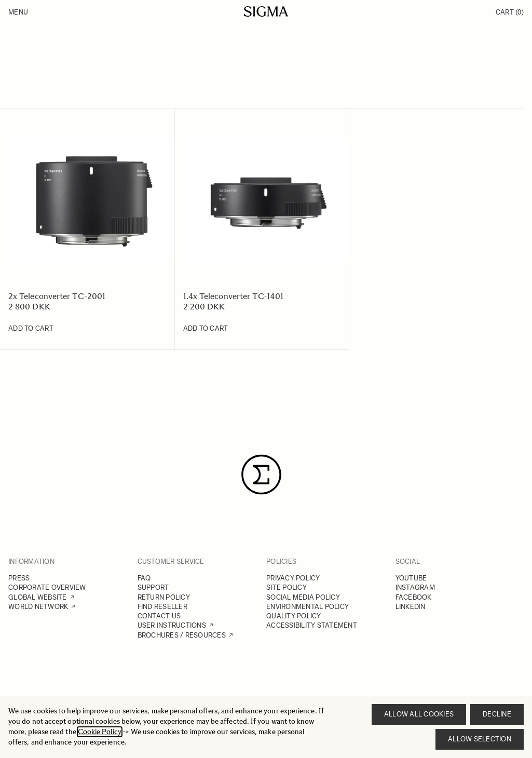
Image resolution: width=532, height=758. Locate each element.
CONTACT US (159, 616)
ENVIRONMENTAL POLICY (308, 607)
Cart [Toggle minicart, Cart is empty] (510, 12)
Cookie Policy (100, 732)
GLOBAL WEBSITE (38, 597)
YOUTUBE (411, 578)
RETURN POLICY (164, 597)
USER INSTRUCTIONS (172, 625)
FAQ (144, 578)
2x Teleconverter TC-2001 (57, 296)
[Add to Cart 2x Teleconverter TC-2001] (31, 329)
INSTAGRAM (415, 587)
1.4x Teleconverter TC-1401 (233, 296)
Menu (18, 12)
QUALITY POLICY (294, 616)
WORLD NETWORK (38, 607)
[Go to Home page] (266, 11)
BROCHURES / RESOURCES (182, 635)
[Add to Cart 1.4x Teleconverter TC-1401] (206, 329)
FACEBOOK (414, 597)
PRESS (19, 578)
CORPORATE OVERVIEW (47, 587)
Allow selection (480, 739)
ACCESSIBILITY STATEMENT (312, 625)
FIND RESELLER (162, 607)
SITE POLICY (287, 587)
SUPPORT (153, 587)
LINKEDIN (411, 607)
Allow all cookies (419, 714)
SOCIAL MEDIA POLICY (303, 597)
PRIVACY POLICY (293, 578)
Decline (497, 714)
